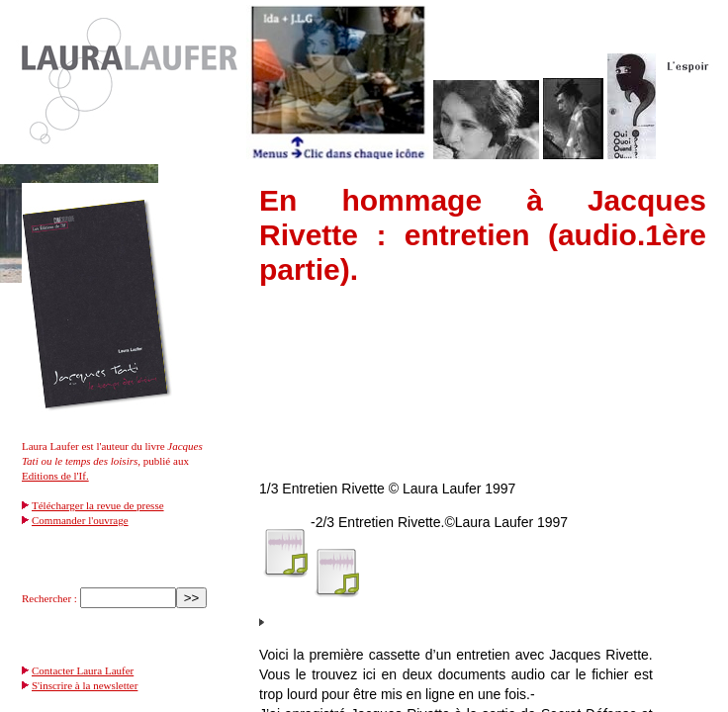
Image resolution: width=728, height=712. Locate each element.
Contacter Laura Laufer (83, 670)
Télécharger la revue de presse (98, 505)
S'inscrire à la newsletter (85, 685)
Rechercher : (49, 598)
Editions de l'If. (55, 476)
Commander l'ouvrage (80, 520)
